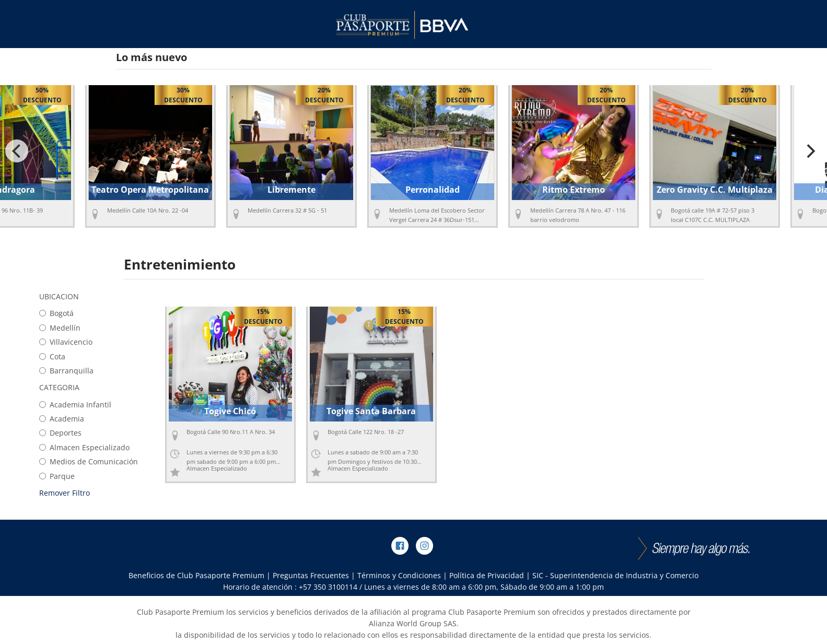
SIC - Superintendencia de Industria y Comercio (615, 575)
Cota (52, 356)
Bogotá (56, 313)
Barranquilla (66, 371)
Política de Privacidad (487, 575)
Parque (57, 476)
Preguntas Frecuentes (311, 575)
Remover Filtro (65, 493)
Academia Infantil (75, 405)
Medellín (60, 328)
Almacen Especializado (84, 447)
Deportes (60, 433)
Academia (62, 419)
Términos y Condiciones (399, 575)
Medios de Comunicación (89, 461)
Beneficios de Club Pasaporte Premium (196, 575)
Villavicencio (66, 342)
